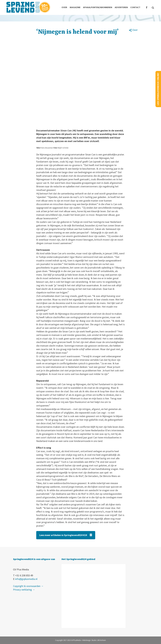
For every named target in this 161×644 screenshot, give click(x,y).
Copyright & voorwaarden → (28, 586)
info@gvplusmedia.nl (26, 579)
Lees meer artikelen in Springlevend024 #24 (66, 535)
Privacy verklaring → (24, 590)
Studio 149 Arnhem (99, 640)
